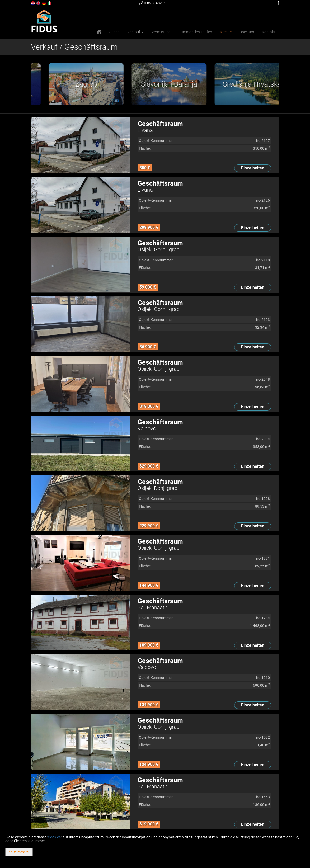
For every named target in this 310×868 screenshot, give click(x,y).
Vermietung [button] (163, 32)
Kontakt (269, 32)
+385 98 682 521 (154, 3)
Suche (114, 32)
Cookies (54, 837)
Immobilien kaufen (197, 32)
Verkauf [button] (135, 32)
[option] (72, 84)
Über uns (247, 32)
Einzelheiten (253, 168)
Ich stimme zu (19, 852)
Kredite (226, 32)
